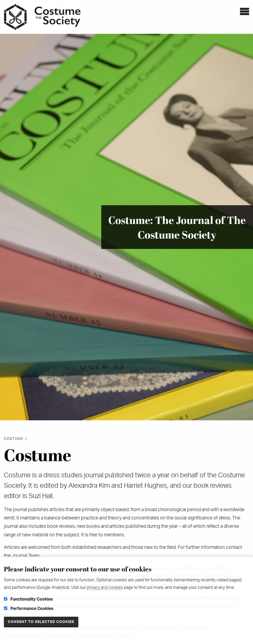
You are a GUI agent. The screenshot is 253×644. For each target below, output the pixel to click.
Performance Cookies (29, 609)
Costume (14, 439)
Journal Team (26, 556)
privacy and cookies (105, 588)
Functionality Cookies (28, 599)
